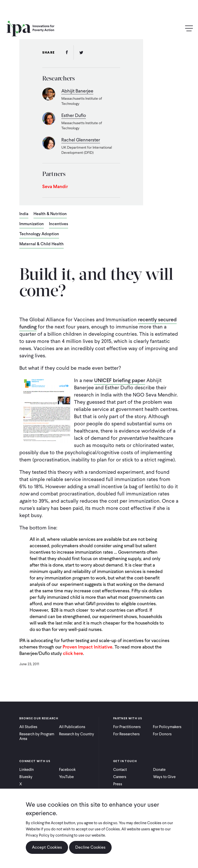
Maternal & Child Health (42, 244)
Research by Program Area (37, 736)
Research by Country (77, 734)
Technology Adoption (39, 234)
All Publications (72, 727)
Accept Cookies (47, 848)
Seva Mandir (55, 186)
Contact (120, 770)
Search (178, 28)
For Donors (162, 734)
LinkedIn (27, 770)
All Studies (28, 727)
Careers (120, 777)
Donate (159, 770)
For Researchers (126, 734)
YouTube (66, 777)
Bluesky (26, 777)
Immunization (32, 224)
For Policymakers (167, 727)
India (24, 214)
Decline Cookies (90, 848)
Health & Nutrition (50, 214)
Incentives (59, 224)
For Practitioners (127, 727)
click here (73, 653)
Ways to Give (164, 777)
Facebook (67, 770)
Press (118, 784)
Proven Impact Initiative (88, 647)
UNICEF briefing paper (120, 380)
